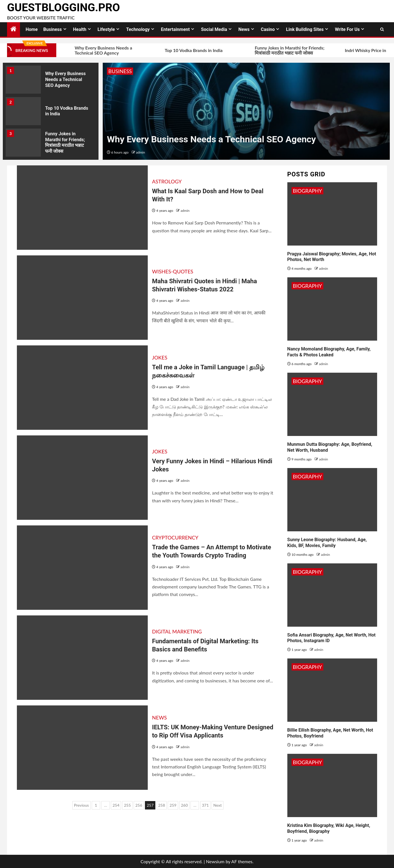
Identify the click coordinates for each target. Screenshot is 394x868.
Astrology (167, 181)
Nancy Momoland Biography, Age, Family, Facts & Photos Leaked (329, 352)
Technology (138, 29)
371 (205, 805)
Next (218, 805)
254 (116, 805)
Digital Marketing (177, 631)
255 (127, 805)
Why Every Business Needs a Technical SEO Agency (96, 50)
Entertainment (175, 29)
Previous (81, 805)
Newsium (215, 861)
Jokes (160, 357)
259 (173, 805)
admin (140, 152)
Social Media (214, 29)
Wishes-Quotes (173, 271)
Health (80, 29)
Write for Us (347, 29)
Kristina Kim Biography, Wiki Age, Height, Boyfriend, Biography (329, 828)
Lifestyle (106, 29)
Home (32, 29)
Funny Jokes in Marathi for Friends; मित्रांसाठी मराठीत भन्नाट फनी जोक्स (282, 50)
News (244, 29)
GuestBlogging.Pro (63, 8)
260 (184, 805)
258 (162, 805)
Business (53, 29)
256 (139, 805)
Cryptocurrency (175, 538)
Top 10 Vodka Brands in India (186, 50)
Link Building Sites (305, 29)
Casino (268, 29)
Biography (307, 191)
